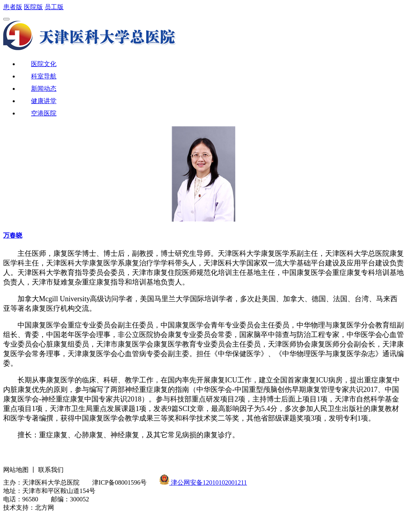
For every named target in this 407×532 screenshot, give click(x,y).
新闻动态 (44, 89)
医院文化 (44, 64)
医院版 (33, 7)
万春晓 (13, 235)
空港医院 (44, 113)
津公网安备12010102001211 (208, 482)
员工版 (54, 7)
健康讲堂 (44, 101)
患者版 (13, 7)
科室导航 (44, 76)
